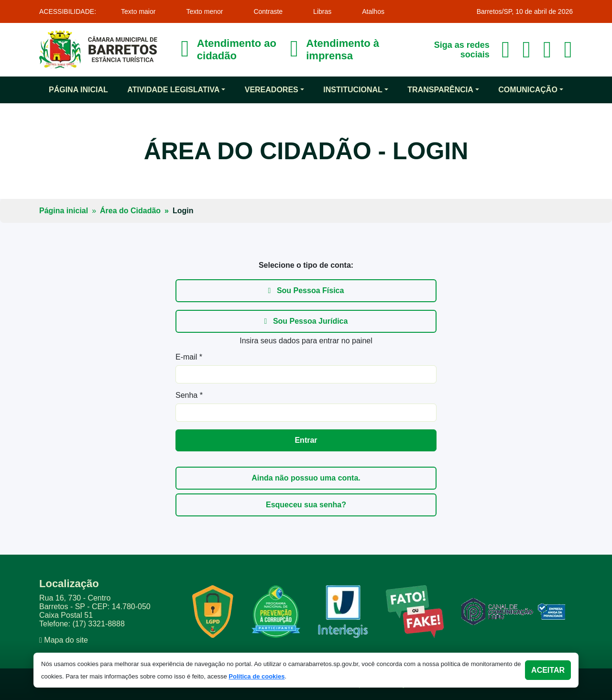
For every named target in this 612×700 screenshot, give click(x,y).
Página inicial (78, 90)
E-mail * (189, 357)
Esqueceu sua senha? (306, 505)
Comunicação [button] (528, 90)
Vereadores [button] (272, 90)
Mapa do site (66, 640)
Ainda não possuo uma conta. (306, 478)
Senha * (189, 395)
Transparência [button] (440, 90)
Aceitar (548, 670)
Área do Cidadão (130, 211)
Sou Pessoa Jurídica (306, 321)
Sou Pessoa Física (306, 290)
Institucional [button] (353, 90)
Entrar (306, 440)
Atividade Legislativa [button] (173, 90)
